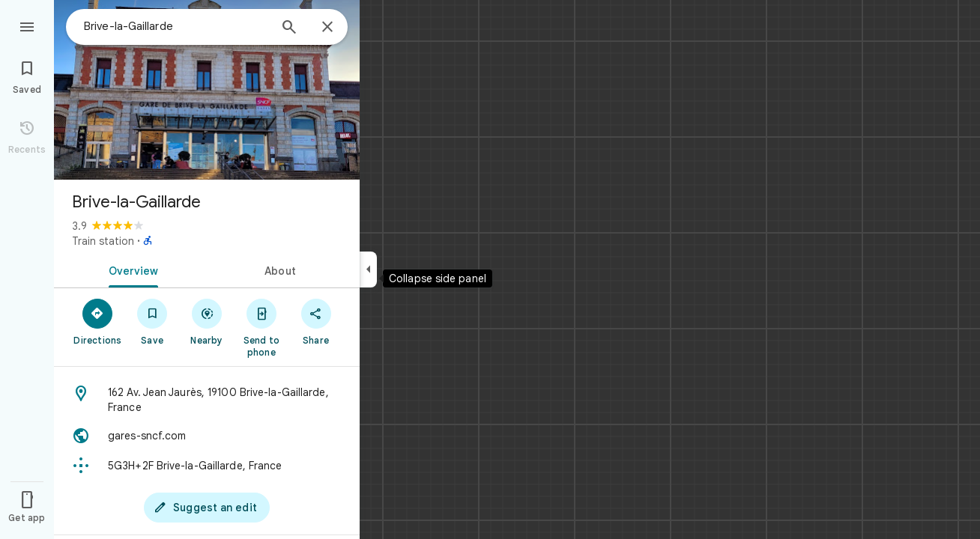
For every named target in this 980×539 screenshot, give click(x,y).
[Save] (152, 321)
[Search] (289, 28)
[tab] (130, 269)
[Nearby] (207, 321)
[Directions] (98, 321)
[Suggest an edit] (207, 508)
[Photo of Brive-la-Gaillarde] (207, 90)
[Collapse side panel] (368, 269)
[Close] (327, 28)
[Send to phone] (261, 327)
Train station (103, 241)
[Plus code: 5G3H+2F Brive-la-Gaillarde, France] (207, 466)
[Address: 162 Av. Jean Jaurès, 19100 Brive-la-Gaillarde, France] (207, 400)
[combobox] (176, 26)
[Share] (316, 321)
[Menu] (27, 25)
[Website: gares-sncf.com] (207, 436)
